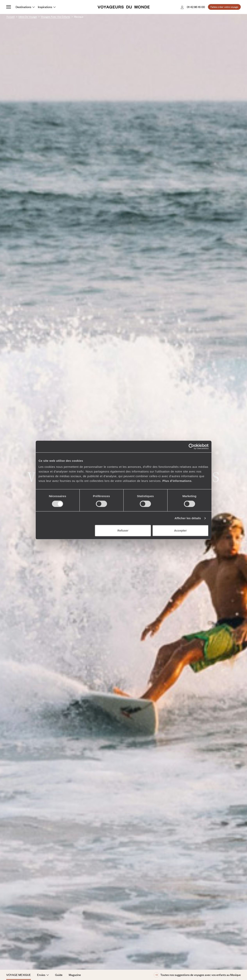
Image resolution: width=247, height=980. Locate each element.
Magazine (75, 975)
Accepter (180, 530)
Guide (59, 975)
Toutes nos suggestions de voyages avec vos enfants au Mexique (197, 975)
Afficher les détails (188, 518)
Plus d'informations (177, 481)
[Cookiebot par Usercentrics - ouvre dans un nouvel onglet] (191, 447)
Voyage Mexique (19, 975)
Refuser (123, 530)
